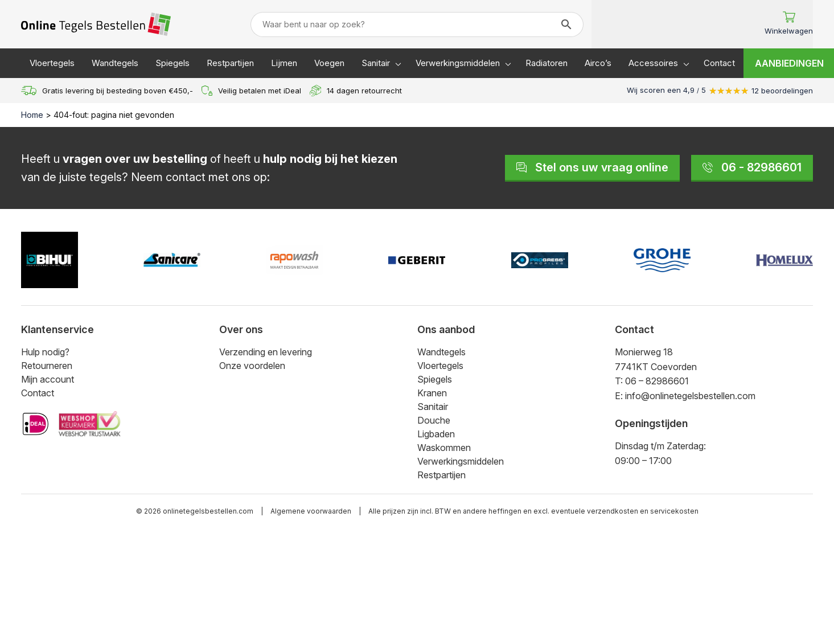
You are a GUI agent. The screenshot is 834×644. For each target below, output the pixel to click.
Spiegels (172, 63)
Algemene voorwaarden (311, 511)
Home (32, 115)
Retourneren (47, 366)
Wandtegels (115, 63)
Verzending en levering (266, 352)
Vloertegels (52, 63)
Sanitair (376, 63)
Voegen (329, 63)
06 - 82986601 (752, 167)
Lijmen (284, 63)
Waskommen (444, 448)
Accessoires (653, 63)
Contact (719, 63)
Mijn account (48, 379)
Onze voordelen (252, 366)
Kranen (432, 393)
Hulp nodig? (45, 352)
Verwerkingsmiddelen (458, 63)
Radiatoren (547, 63)
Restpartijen (230, 63)
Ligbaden (436, 434)
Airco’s (598, 63)
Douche (434, 420)
